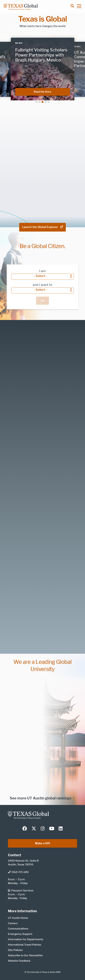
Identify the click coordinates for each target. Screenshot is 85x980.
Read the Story (52, 92)
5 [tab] (49, 102)
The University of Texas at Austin (41, 972)
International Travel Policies (25, 945)
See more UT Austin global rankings (41, 798)
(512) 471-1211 (18, 872)
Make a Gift (43, 843)
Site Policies (15, 950)
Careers (13, 923)
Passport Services (21, 890)
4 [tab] (46, 102)
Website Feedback (19, 961)
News (19, 43)
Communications (18, 929)
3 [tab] (42, 102)
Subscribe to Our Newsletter (25, 955)
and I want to (42, 285)
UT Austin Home (18, 918)
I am (42, 271)
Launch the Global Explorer (42, 227)
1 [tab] (36, 102)
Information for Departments (26, 939)
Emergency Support (20, 934)
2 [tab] (39, 102)
